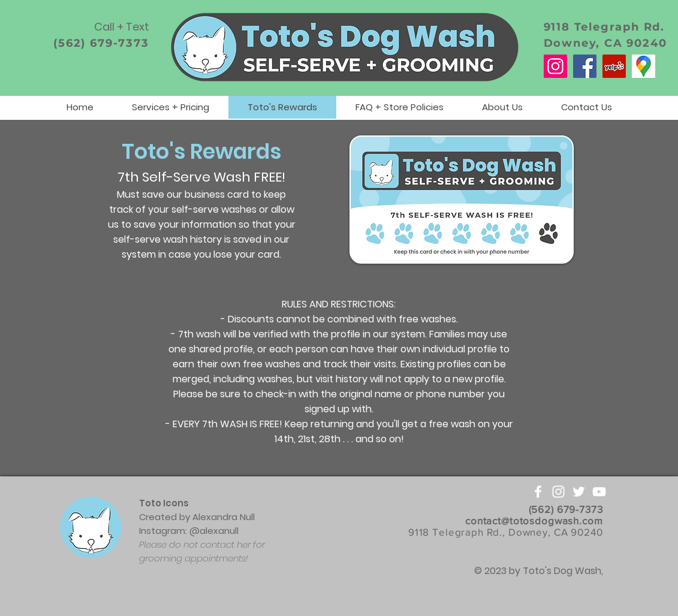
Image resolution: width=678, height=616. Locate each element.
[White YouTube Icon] (599, 492)
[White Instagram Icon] (558, 492)
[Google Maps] (644, 66)
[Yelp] (614, 66)
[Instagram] (555, 66)
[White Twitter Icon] (579, 492)
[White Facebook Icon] (538, 492)
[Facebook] (585, 66)
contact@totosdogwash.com (534, 520)
